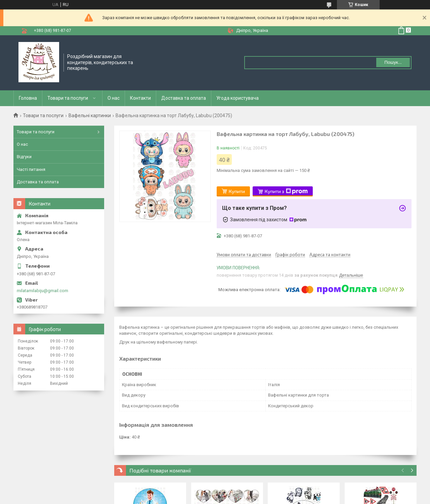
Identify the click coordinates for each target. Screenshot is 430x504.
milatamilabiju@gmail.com (42, 291)
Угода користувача (238, 98)
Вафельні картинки (90, 116)
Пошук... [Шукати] (393, 62)
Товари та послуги (68, 98)
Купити (237, 191)
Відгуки (24, 157)
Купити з (286, 191)
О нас (114, 98)
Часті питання (31, 169)
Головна (28, 98)
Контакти (140, 98)
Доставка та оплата (184, 98)
